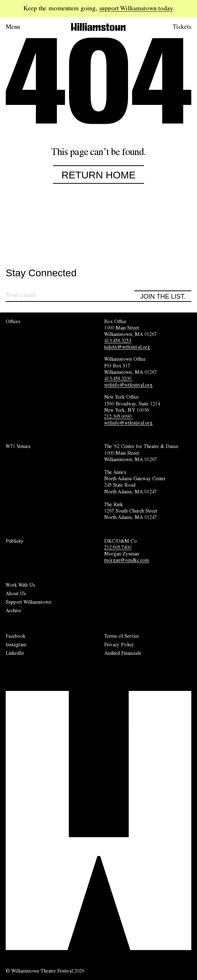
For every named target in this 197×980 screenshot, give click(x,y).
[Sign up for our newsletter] (70, 296)
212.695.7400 (118, 547)
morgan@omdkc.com (127, 560)
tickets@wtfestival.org (127, 347)
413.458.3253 (118, 340)
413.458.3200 (118, 378)
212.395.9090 (118, 416)
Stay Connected (41, 273)
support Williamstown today (136, 8)
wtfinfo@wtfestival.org (128, 385)
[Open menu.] (23, 27)
